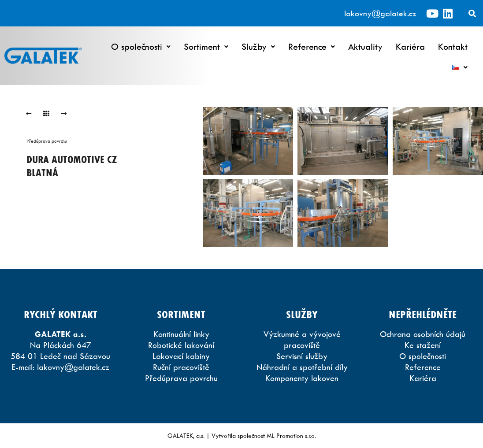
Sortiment (206, 46)
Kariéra (410, 46)
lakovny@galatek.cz (380, 13)
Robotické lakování (181, 345)
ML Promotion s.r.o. (291, 435)
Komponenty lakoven (302, 378)
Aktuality (365, 46)
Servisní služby (302, 356)
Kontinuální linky (181, 334)
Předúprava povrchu (47, 141)
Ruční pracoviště (181, 367)
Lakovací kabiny (181, 356)
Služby (258, 46)
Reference (312, 46)
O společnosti (141, 46)
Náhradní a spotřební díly (302, 367)
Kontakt (453, 46)
